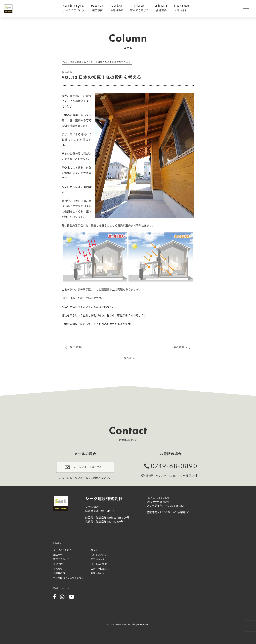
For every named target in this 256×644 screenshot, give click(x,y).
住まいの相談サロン (101, 569)
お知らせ (58, 569)
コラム (94, 550)
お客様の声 (59, 573)
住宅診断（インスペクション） (69, 578)
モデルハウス (98, 560)
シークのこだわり (63, 550)
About (161, 8)
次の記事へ (77, 347)
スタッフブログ (99, 555)
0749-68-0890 (174, 465)
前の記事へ (181, 347)
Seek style (73, 8)
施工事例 (58, 555)
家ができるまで (61, 560)
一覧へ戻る (128, 358)
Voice (117, 8)
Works (97, 8)
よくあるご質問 (99, 564)
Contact (182, 8)
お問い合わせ (98, 573)
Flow (139, 8)
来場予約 (58, 564)
